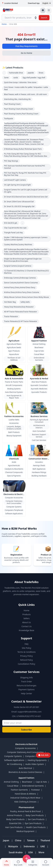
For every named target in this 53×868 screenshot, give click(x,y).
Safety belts (25, 302)
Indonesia (29, 846)
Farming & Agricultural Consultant (39, 421)
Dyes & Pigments (14, 476)
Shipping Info (26, 678)
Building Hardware (39, 476)
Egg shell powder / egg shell (34, 78)
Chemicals (14, 459)
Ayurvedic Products (39, 392)
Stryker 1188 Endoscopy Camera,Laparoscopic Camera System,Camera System (26, 239)
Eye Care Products (33, 823)
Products (26, 614)
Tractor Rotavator (11, 316)
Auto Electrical (25, 768)
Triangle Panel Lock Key (13, 233)
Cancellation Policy (26, 664)
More (41, 852)
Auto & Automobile (14, 378)
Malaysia (13, 846)
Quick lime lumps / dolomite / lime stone (20, 82)
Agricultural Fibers (14, 344)
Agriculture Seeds (14, 347)
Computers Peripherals (14, 510)
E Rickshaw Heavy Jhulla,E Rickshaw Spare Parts (23, 149)
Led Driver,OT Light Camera (15, 180)
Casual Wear (39, 354)
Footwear (36, 790)
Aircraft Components (14, 385)
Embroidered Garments (39, 359)
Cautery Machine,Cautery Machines (18, 245)
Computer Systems (14, 507)
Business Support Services (39, 436)
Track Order (26, 682)
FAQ (26, 644)
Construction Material (39, 459)
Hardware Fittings (39, 472)
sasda (16, 78)
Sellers (26, 618)
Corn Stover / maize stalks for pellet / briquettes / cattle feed (26, 88)
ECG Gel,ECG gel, (11, 223)
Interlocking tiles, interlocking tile (17, 99)
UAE (43, 846)
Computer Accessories (14, 498)
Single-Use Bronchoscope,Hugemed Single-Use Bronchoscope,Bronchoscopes (23, 260)
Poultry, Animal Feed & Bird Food (25, 811)
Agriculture (14, 341)
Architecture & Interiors (39, 427)
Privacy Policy (26, 656)
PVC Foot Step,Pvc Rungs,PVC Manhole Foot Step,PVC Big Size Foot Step (25, 174)
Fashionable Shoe (16, 73)
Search (44, 18)
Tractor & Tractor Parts (14, 382)
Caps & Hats (39, 351)
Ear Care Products (36, 819)
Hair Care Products (14, 827)
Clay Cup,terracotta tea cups (15, 228)
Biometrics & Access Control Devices (25, 772)
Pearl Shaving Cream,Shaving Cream (19, 109)
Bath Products (14, 432)
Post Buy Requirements (27, 46)
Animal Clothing (39, 344)
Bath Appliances (39, 469)
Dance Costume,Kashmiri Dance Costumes (21, 283)
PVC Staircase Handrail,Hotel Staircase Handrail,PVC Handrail (25, 167)
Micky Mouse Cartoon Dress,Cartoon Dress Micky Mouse (26, 297)
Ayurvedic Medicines (39, 389)
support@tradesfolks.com (30, 712)
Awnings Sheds (39, 465)
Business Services (39, 416)
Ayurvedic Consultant (39, 385)
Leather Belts (14, 420)
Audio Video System (35, 764)
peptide (31, 73)
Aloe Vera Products (39, 382)
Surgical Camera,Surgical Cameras (18, 266)
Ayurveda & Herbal (39, 378)
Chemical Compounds (14, 472)
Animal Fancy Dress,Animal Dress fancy (20, 287)
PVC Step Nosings (11, 161)
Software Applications (14, 514)
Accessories (14, 423)
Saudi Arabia (16, 852)
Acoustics (39, 462)
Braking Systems (14, 389)
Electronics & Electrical (14, 494)
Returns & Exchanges (26, 685)
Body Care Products (15, 819)
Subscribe (27, 730)
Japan (6, 840)
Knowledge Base (26, 630)
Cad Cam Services (39, 440)
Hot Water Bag (10, 302)
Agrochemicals (14, 465)
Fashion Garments (19, 790)
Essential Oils (15, 823)
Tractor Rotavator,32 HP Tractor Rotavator (21, 321)
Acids (14, 462)
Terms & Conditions (26, 652)
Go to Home (26, 53)
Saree (6, 78)
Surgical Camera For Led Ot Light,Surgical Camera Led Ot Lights (26, 191)
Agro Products (14, 351)
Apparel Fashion (39, 341)
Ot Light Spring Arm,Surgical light (17, 185)
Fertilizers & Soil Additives (14, 359)
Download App (34, 3)
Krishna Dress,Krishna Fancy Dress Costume (22, 292)
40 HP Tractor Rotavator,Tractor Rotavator (21, 312)
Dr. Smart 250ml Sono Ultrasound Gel (19, 202)
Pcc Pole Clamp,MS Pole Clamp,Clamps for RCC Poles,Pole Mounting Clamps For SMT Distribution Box (26, 155)
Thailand (45, 840)
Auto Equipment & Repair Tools (14, 397)
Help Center (26, 693)
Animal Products (15, 815)
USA (31, 852)
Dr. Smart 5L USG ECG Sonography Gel (19, 206)
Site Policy (27, 648)
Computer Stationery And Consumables (14, 502)
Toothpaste (9, 119)
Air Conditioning (14, 764)
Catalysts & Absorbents (14, 469)
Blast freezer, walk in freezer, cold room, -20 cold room (26, 94)
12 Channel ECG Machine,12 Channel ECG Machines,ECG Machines (26, 272)
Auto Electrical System (14, 392)
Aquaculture (14, 354)
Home (4, 24)
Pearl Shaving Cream (12, 104)
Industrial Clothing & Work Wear (25, 798)
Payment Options (27, 689)
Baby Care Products (35, 815)
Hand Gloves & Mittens (25, 794)
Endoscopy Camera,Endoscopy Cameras (20, 278)
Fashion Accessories (14, 416)
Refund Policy (26, 660)
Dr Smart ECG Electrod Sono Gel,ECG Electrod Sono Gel (26, 197)
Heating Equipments (37, 760)
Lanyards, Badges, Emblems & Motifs (14, 428)
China (18, 840)
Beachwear (39, 347)
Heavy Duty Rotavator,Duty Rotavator (19, 307)
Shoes (41, 73)
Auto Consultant (39, 431)
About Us (26, 622)
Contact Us (26, 626)
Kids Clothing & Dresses (25, 802)
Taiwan (31, 840)
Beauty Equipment (14, 436)
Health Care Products (36, 827)
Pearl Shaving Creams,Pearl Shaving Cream (21, 114)
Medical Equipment (25, 831)
